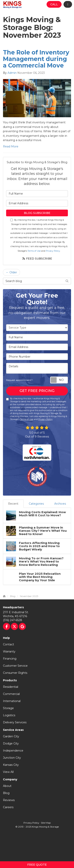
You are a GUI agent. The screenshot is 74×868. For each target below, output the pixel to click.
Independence (13, 751)
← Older (11, 272)
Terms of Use (34, 251)
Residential (11, 687)
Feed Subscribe (37, 259)
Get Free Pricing (37, 391)
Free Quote (37, 865)
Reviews (9, 800)
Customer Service (15, 666)
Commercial (11, 694)
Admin (12, 73)
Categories (36, 504)
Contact (8, 644)
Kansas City (11, 765)
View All (8, 772)
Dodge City (11, 743)
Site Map (46, 823)
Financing (10, 659)
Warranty (9, 651)
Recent (13, 504)
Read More (11, 146)
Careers (8, 807)
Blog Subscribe (37, 213)
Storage (8, 708)
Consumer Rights (15, 673)
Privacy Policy (53, 251)
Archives (60, 504)
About (7, 786)
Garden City (11, 736)
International (12, 701)
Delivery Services (15, 722)
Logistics (9, 715)
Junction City (12, 758)
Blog (6, 793)
